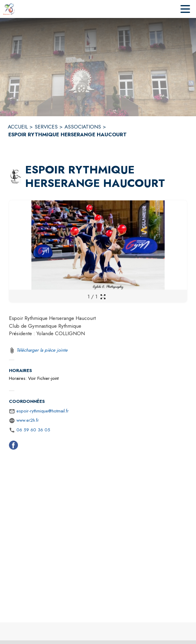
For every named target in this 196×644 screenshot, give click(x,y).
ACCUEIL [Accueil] (18, 127)
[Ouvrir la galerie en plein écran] (103, 297)
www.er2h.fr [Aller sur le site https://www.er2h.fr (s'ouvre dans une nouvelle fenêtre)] (28, 420)
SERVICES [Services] (46, 127)
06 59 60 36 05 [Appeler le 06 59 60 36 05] (33, 430)
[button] (16, 177)
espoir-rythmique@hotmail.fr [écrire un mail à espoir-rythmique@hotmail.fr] (43, 411)
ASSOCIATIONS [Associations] (83, 127)
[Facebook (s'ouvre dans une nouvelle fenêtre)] (13, 446)
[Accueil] (9, 9)
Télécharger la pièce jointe (42, 350)
